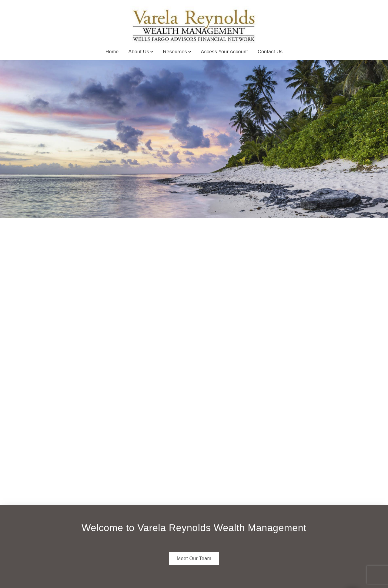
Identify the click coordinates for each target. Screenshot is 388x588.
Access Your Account (225, 52)
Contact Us (270, 52)
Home (112, 52)
